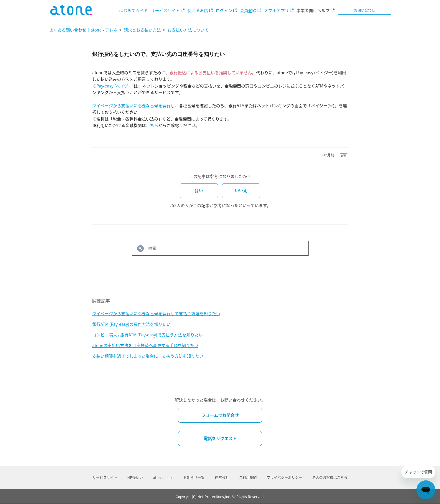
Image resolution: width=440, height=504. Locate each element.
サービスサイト (165, 10)
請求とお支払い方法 (142, 30)
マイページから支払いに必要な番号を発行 (131, 105)
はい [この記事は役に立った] (199, 191)
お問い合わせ (365, 10)
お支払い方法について (188, 30)
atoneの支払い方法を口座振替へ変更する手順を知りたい (145, 345)
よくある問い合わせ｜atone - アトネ (83, 30)
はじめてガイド (134, 10)
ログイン (224, 10)
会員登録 (248, 10)
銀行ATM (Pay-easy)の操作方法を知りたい (131, 324)
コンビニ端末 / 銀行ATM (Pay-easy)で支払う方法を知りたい (148, 335)
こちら (152, 125)
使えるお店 (198, 10)
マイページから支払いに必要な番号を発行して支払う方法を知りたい (156, 313)
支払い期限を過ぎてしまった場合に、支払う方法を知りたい (148, 356)
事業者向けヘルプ (313, 10)
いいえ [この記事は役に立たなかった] (241, 191)
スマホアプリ (276, 10)
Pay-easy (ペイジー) (115, 86)
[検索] (220, 248)
